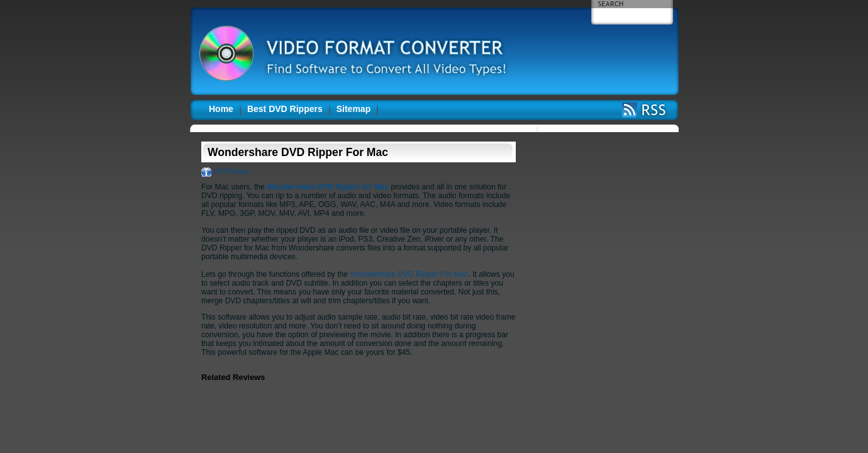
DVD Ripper (232, 171)
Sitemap (353, 109)
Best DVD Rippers (285, 109)
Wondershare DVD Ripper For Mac (409, 274)
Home (221, 109)
